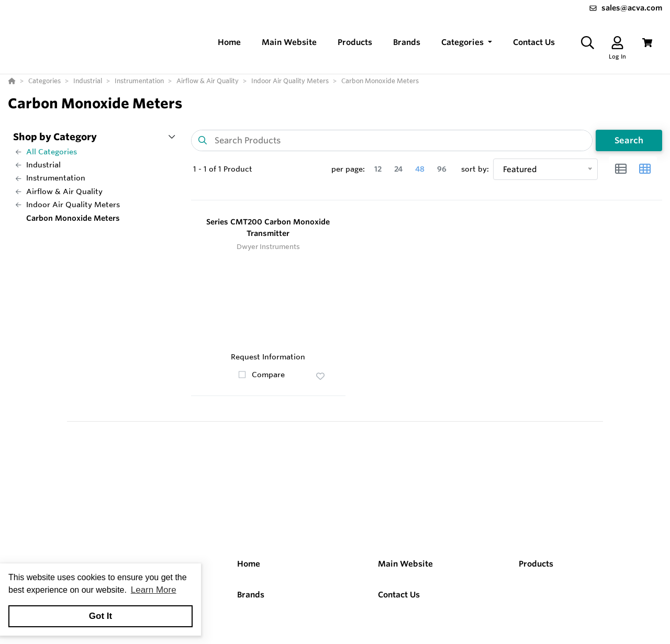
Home (249, 564)
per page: (348, 169)
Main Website (405, 564)
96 (442, 169)
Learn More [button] (154, 590)
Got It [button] (100, 616)
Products (536, 564)
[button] (467, 43)
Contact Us (399, 595)
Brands (251, 595)
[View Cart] (647, 43)
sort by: (475, 169)
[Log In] (617, 43)
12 (378, 169)
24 (398, 169)
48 (420, 169)
